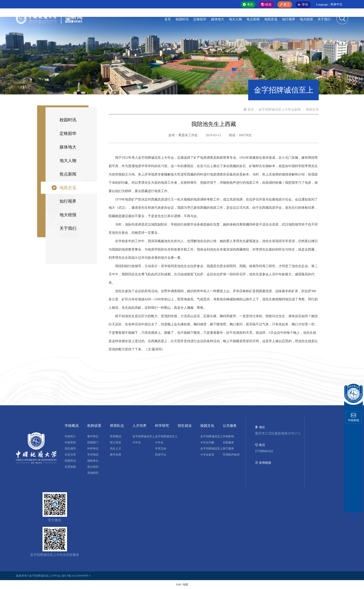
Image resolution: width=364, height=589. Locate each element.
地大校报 (306, 19)
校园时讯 (182, 19)
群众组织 (93, 467)
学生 (303, 5)
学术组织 (93, 455)
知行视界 (289, 19)
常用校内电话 (231, 455)
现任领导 (70, 449)
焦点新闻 (253, 19)
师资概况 (116, 436)
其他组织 (93, 473)
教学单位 (93, 436)
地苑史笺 (271, 19)
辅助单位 (93, 461)
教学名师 (116, 455)
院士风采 (116, 442)
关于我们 (324, 19)
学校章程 (70, 442)
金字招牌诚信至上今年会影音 (212, 452)
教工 (285, 5)
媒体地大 (218, 19)
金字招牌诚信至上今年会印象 (212, 439)
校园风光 (70, 461)
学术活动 (161, 449)
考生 (248, 5)
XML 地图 (182, 585)
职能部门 (93, 442)
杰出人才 (116, 449)
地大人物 (235, 19)
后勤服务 (228, 442)
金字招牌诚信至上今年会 (144, 439)
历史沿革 (70, 455)
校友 (266, 5)
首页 (168, 19)
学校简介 (70, 436)
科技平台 (161, 455)
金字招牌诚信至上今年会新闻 (280, 110)
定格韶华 (200, 19)
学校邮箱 (228, 436)
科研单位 (93, 449)
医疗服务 (228, 449)
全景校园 (70, 467)
